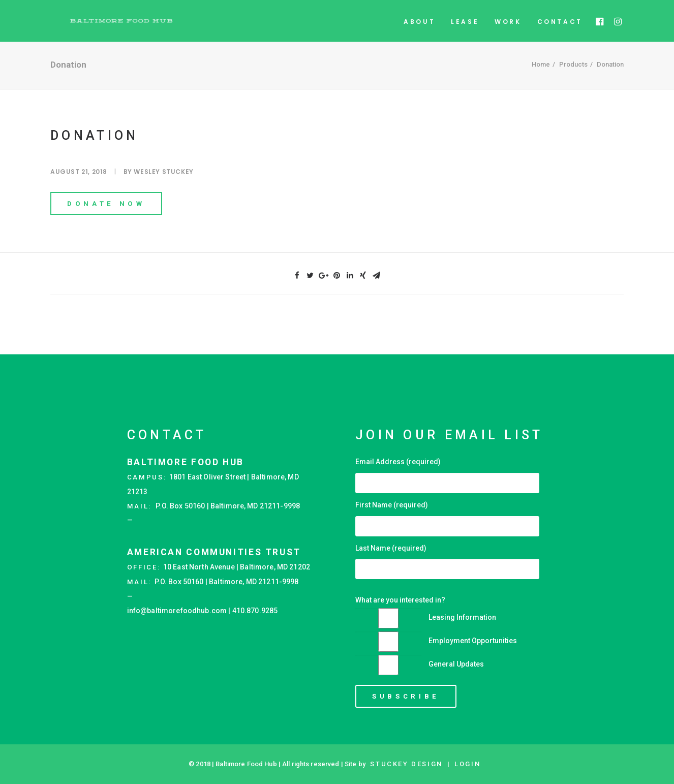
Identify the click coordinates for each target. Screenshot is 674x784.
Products (573, 80)
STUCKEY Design (406, 764)
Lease (465, 29)
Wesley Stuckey (163, 187)
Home (541, 80)
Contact (560, 29)
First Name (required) (392, 505)
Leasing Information (462, 617)
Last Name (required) (391, 548)
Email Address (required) (398, 462)
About (419, 29)
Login (467, 764)
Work (508, 29)
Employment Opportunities (473, 641)
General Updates (456, 664)
